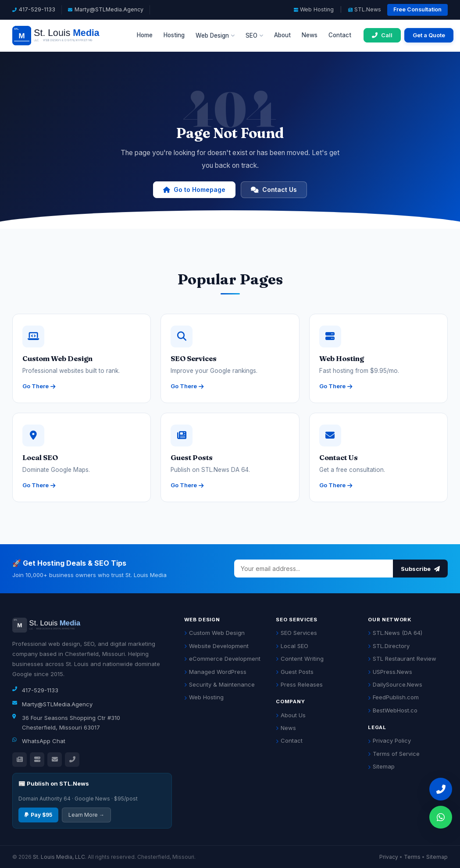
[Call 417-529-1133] (382, 35)
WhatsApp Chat (44, 741)
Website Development (216, 646)
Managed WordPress (215, 672)
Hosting (174, 35)
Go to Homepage (194, 190)
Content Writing (300, 659)
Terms (412, 857)
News (310, 35)
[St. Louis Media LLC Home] (68, 35)
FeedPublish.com (393, 697)
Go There (39, 386)
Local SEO (292, 646)
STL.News (365, 9)
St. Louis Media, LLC (59, 857)
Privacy (389, 857)
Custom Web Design (214, 633)
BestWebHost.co (393, 710)
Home (145, 35)
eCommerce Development (222, 659)
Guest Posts (295, 672)
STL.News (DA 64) (395, 633)
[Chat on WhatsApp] (441, 817)
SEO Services (296, 633)
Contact (340, 35)
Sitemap (381, 766)
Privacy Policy (389, 740)
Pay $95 (38, 815)
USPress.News (390, 672)
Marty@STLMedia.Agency (109, 9)
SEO (254, 35)
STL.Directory (389, 646)
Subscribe (420, 569)
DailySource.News (395, 684)
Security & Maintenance (219, 684)
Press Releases (299, 684)
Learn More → (86, 815)
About (282, 35)
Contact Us (274, 190)
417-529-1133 (37, 9)
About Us (291, 715)
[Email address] (314, 569)
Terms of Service (394, 754)
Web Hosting (314, 9)
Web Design (215, 35)
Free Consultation (417, 9)
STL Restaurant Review (402, 659)
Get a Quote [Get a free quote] (429, 35)
